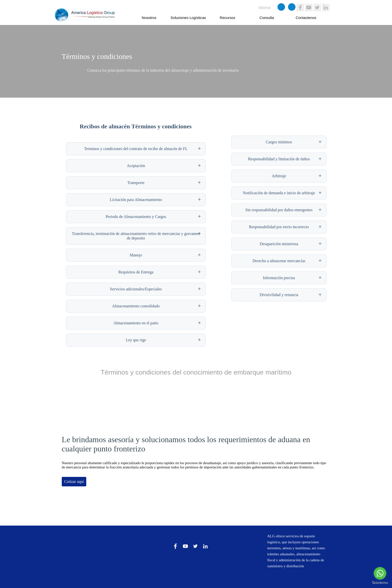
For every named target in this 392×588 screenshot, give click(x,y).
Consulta (267, 18)
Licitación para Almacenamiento (136, 200)
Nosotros (149, 18)
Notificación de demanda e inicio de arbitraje (279, 193)
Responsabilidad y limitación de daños (279, 159)
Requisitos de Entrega (136, 272)
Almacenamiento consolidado (136, 306)
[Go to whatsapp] (380, 573)
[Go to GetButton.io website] (380, 583)
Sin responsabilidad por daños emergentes (279, 210)
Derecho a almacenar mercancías (279, 261)
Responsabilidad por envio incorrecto (279, 227)
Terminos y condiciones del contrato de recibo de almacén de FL (136, 149)
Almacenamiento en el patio (136, 323)
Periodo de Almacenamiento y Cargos (136, 217)
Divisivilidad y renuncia (279, 295)
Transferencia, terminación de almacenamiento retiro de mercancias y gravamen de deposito (136, 236)
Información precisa (279, 278)
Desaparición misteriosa (279, 244)
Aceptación (136, 166)
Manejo (136, 255)
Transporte (136, 183)
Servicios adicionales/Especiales (136, 289)
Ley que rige (136, 340)
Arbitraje (279, 176)
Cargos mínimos (279, 142)
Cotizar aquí (74, 482)
